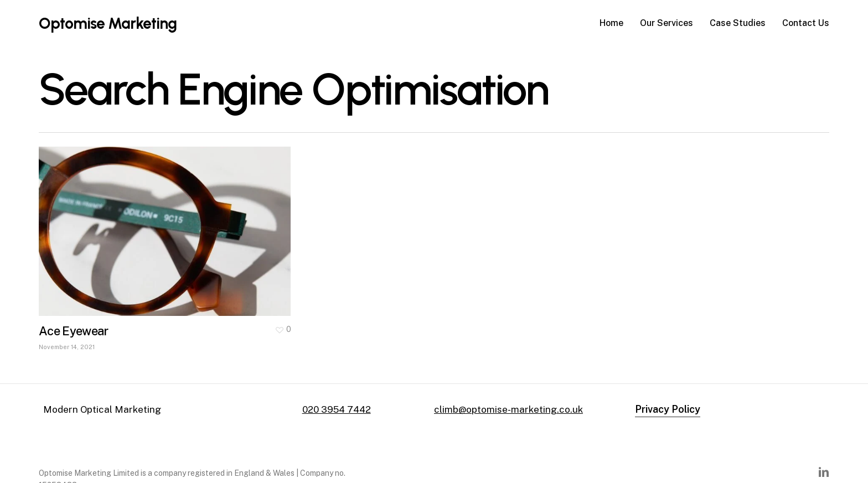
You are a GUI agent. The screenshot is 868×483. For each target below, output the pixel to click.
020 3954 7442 (337, 409)
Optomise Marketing (108, 23)
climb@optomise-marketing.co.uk (508, 409)
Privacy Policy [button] (668, 409)
